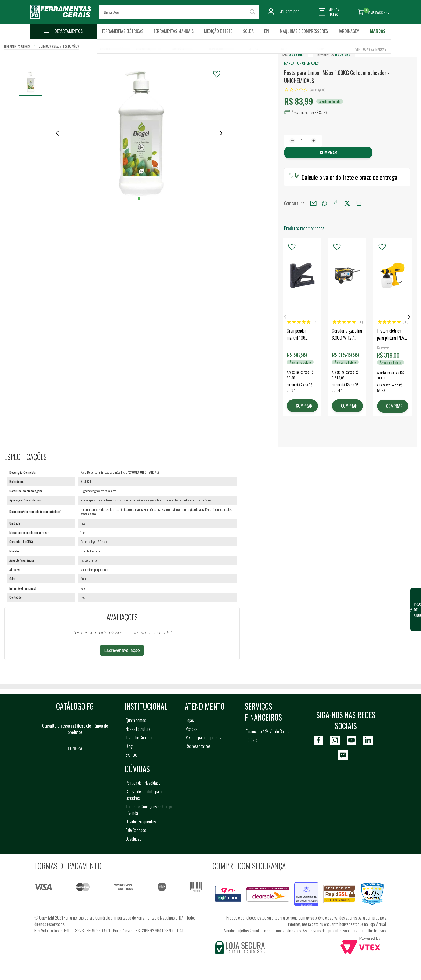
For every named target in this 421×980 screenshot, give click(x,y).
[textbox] (179, 12)
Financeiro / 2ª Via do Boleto (268, 731)
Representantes (198, 746)
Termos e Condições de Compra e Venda (150, 810)
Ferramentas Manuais (174, 31)
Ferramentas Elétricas (123, 31)
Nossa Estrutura (138, 729)
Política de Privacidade (143, 783)
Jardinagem (349, 31)
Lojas (190, 720)
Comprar (328, 153)
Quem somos (136, 720)
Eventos (132, 755)
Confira (75, 748)
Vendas (192, 729)
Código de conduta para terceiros (144, 795)
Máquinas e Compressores (304, 31)
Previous (285, 317)
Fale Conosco (136, 830)
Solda (248, 31)
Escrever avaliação (122, 650)
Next (409, 317)
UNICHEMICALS (308, 63)
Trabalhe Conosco (139, 737)
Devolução (134, 839)
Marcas (378, 31)
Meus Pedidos (289, 12)
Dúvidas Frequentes (141, 822)
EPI (267, 31)
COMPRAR (304, 406)
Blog (129, 746)
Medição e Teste (218, 31)
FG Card (252, 740)
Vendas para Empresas (204, 737)
